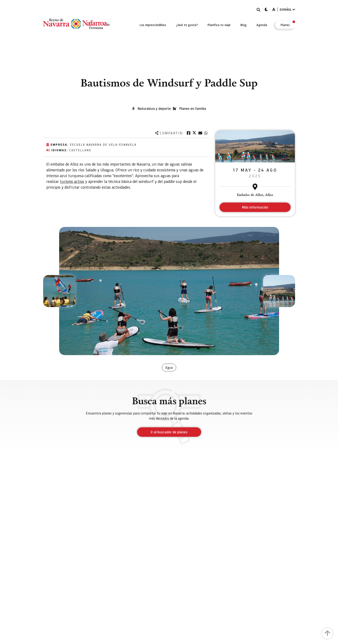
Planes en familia (193, 108)
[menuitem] (153, 25)
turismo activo (72, 181)
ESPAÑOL (287, 10)
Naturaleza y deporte (154, 108)
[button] (59, 291)
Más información (255, 207)
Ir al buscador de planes (169, 432)
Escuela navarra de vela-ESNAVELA (103, 144)
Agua (169, 367)
